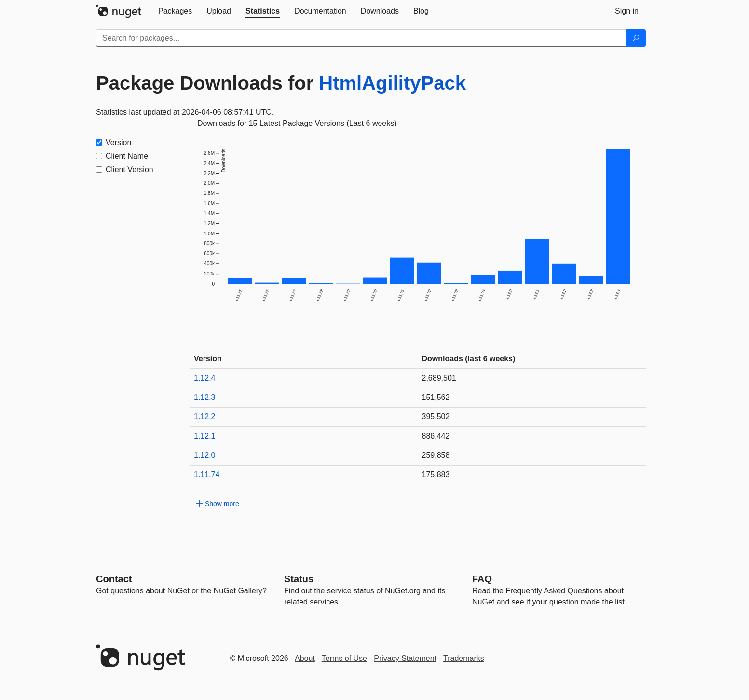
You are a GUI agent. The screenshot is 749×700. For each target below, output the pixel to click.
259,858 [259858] (436, 455)
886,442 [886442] (436, 436)
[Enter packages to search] (361, 38)
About (305, 658)
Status (299, 579)
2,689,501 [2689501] (439, 378)
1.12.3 (204, 397)
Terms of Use (344, 658)
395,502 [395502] (436, 417)
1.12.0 (204, 455)
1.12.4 (204, 378)
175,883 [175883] (436, 474)
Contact (114, 579)
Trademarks (464, 658)
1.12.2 (204, 417)
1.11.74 (207, 474)
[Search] (636, 38)
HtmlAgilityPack (392, 83)
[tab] (175, 11)
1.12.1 (204, 436)
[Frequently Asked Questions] (482, 579)
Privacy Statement (405, 658)
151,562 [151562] (436, 397)
